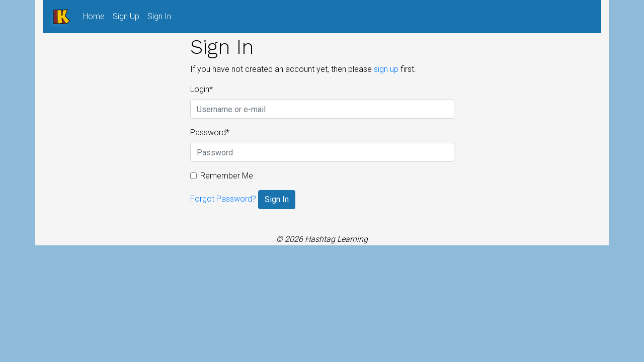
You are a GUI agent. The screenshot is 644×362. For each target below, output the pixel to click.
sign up (386, 69)
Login (202, 89)
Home (96, 16)
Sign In (159, 16)
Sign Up (126, 16)
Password (210, 132)
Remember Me (227, 176)
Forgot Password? (223, 199)
